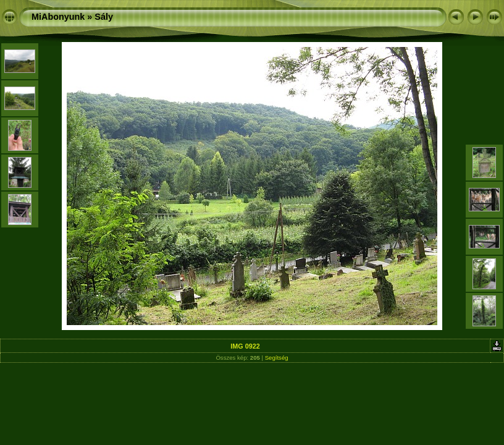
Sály (104, 17)
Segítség (277, 358)
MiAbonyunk (58, 17)
